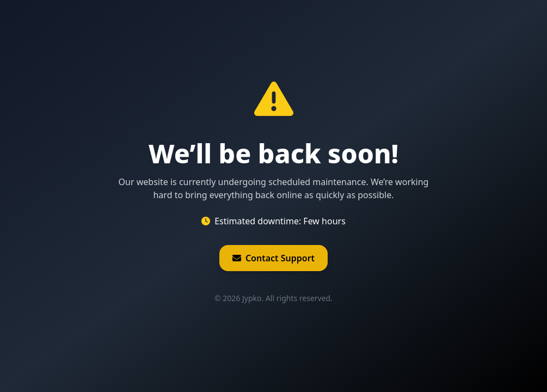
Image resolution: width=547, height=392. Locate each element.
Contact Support (273, 258)
